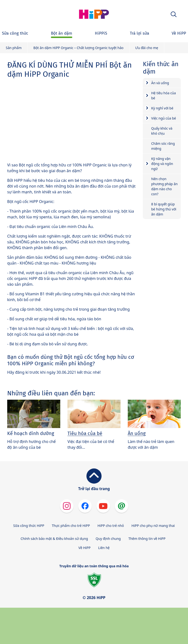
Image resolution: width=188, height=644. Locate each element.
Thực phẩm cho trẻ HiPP (71, 526)
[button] (174, 14)
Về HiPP (85, 548)
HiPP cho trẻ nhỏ (111, 526)
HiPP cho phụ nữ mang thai (153, 526)
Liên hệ (104, 548)
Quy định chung (108, 539)
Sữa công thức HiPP (29, 526)
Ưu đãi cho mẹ (147, 48)
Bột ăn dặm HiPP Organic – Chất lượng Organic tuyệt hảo (78, 48)
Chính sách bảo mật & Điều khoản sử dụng (54, 539)
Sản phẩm (14, 48)
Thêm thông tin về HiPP (147, 539)
